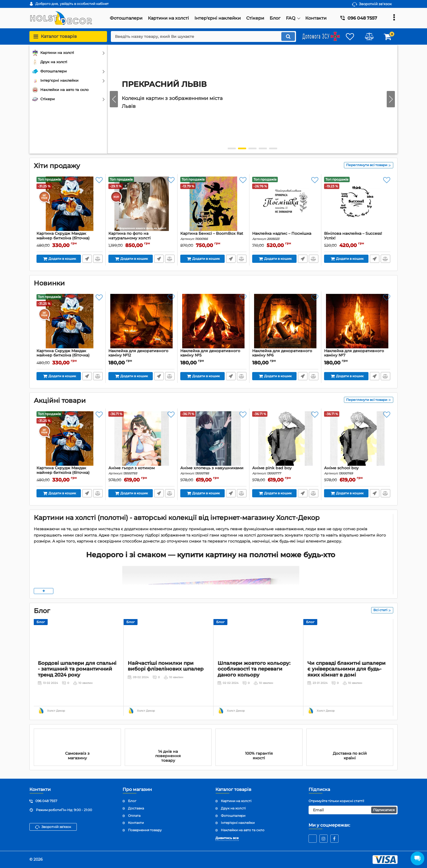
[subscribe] (353, 810)
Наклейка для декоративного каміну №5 (213, 356)
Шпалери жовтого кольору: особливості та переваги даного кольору (254, 687)
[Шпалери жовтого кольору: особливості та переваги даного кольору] (258, 647)
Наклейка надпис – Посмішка (285, 236)
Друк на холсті (233, 808)
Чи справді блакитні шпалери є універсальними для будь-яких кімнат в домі (347, 687)
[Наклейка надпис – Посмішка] (285, 204)
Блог (41, 622)
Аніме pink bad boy (285, 470)
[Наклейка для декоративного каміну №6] (285, 321)
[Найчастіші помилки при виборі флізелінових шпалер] (168, 647)
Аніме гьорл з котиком (141, 470)
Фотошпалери (233, 816)
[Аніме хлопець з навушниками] (213, 438)
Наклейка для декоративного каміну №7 (357, 356)
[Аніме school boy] (357, 438)
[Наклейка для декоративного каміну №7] (357, 321)
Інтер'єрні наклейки (238, 823)
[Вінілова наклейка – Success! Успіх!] (357, 204)
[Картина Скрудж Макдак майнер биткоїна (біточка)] (70, 204)
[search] (203, 36)
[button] (391, 99)
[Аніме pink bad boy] (285, 438)
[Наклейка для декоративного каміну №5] (213, 321)
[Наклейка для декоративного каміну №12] (141, 321)
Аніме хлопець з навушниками (213, 470)
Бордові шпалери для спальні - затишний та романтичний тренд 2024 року (77, 687)
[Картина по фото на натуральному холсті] (141, 204)
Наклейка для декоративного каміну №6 (285, 356)
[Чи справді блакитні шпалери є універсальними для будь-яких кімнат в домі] (348, 647)
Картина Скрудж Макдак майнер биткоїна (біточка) (70, 238)
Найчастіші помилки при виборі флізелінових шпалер (166, 684)
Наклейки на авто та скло (243, 830)
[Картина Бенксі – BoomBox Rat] (213, 204)
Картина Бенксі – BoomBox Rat (213, 236)
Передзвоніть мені (87, 259)
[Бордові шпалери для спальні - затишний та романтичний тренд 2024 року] (79, 647)
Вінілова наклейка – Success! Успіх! (357, 238)
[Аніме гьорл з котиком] (141, 438)
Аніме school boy (357, 470)
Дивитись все (227, 838)
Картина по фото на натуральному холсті (141, 238)
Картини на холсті (236, 801)
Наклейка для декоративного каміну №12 (141, 356)
